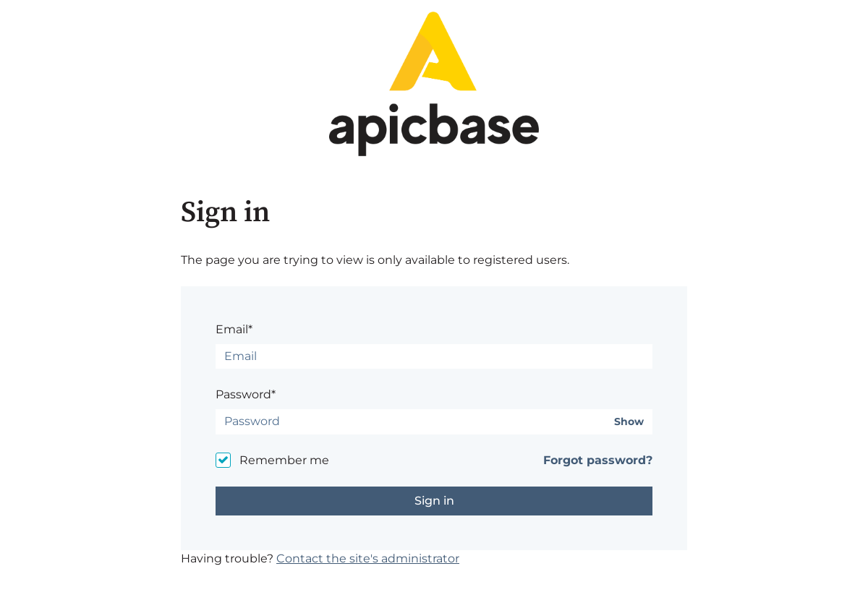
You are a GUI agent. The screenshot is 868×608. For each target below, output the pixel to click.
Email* (234, 329)
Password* (246, 394)
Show (629, 422)
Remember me (284, 460)
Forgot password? (598, 460)
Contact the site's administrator (368, 558)
